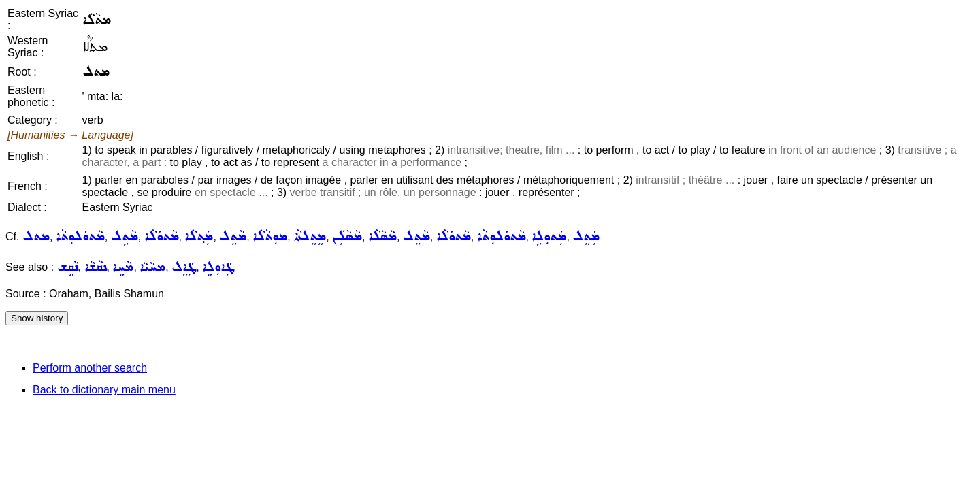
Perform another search (90, 368)
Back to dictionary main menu (104, 390)
